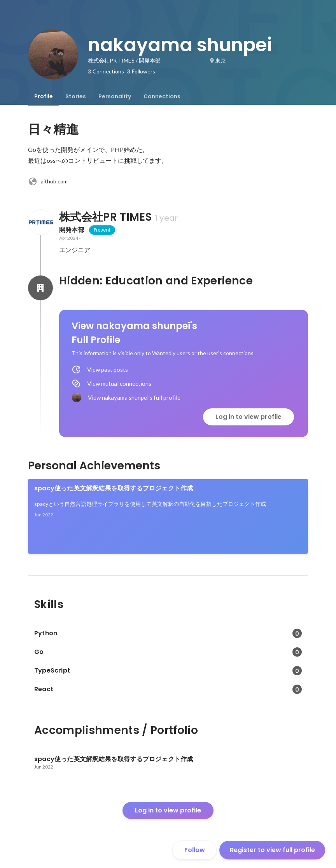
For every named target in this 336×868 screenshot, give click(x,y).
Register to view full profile (272, 850)
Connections (162, 96)
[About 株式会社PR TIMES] (40, 222)
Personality (115, 96)
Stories (76, 96)
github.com (48, 181)
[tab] (44, 96)
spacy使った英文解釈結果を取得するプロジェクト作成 (114, 488)
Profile (44, 96)
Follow (195, 850)
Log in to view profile (248, 417)
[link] (168, 516)
